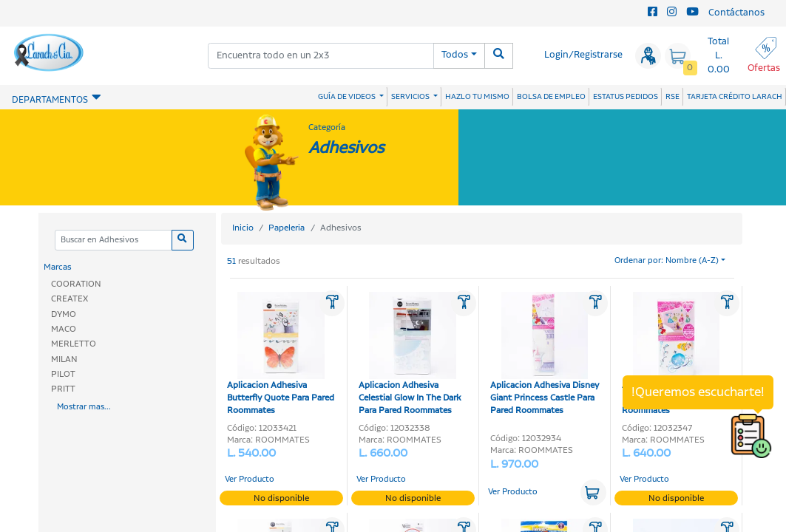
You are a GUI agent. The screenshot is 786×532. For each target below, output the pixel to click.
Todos (455, 55)
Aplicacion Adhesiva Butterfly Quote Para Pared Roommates (281, 354)
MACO (64, 329)
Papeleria (287, 228)
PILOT (63, 374)
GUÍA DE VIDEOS (348, 97)
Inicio (243, 228)
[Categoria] (114, 241)
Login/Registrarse (583, 55)
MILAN (64, 359)
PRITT (63, 389)
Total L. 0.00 (719, 56)
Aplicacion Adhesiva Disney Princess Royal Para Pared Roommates (676, 354)
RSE (672, 97)
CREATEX (70, 299)
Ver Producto (250, 480)
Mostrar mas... (84, 407)
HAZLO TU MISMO (477, 97)
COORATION (76, 284)
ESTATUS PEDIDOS (626, 97)
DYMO (64, 314)
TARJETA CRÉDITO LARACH (735, 97)
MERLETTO (74, 344)
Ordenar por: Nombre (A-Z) (667, 261)
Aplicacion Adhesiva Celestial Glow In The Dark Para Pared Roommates (410, 354)
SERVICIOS (411, 97)
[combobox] (321, 56)
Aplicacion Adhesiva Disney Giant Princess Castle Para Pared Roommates (545, 354)
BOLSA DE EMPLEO (551, 97)
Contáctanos (736, 13)
